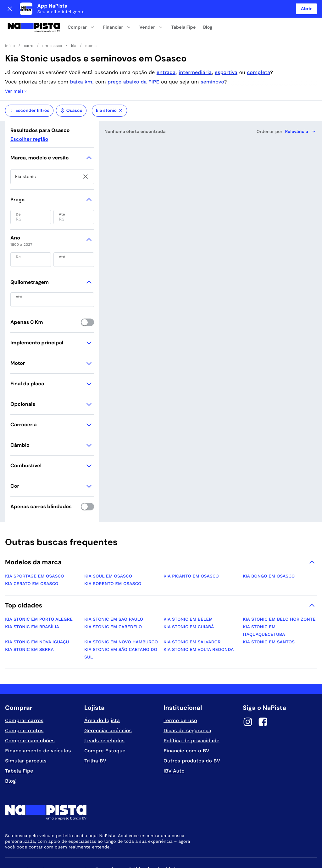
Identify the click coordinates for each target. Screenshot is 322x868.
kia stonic (109, 85)
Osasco (71, 85)
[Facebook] (263, 698)
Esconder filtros (29, 85)
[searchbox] (52, 152)
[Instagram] (248, 698)
